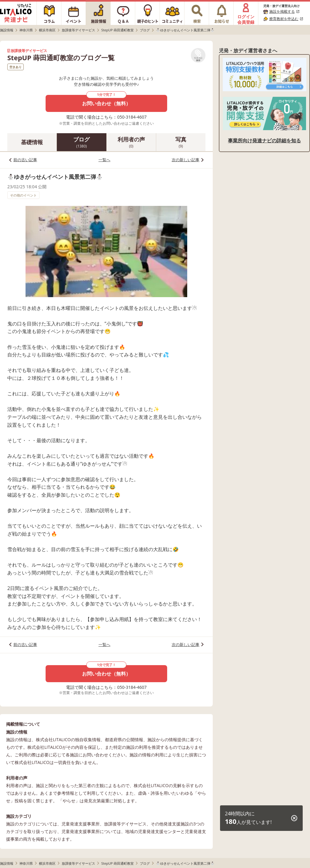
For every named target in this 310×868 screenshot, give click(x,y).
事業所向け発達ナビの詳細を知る (264, 141)
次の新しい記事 (186, 160)
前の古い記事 (25, 160)
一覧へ (104, 160)
